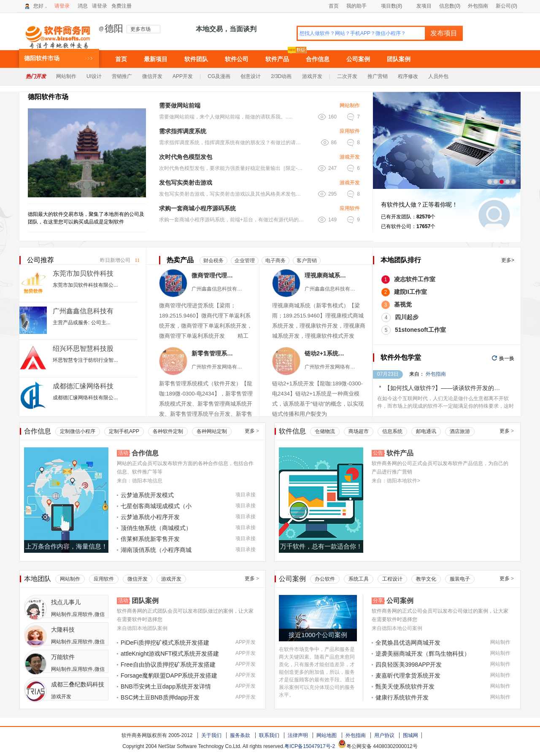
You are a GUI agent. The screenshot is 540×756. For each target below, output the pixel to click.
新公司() (506, 6)
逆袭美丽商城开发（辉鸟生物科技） (423, 654)
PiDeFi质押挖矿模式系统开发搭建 (165, 643)
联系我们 (269, 735)
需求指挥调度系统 (183, 131)
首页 (334, 6)
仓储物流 (325, 431)
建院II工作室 (410, 292)
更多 (252, 431)
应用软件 (350, 131)
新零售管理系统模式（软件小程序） (214, 353)
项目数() (388, 6)
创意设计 (251, 76)
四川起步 (407, 317)
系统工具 (359, 579)
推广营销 (378, 76)
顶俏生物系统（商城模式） (156, 528)
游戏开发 (312, 76)
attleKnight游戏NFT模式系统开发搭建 (170, 654)
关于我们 (211, 735)
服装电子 (460, 579)
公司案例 (358, 59)
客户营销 (307, 261)
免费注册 (121, 6)
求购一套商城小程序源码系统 (197, 208)
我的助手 (356, 6)
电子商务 (275, 261)
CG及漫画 (219, 76)
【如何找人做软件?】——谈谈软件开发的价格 (445, 388)
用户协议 (384, 735)
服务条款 (240, 735)
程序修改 (408, 76)
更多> (508, 260)
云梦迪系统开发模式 (147, 495)
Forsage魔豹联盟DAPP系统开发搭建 (169, 675)
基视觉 (403, 304)
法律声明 (298, 735)
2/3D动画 (281, 76)
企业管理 (245, 261)
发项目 (420, 6)
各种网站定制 (212, 431)
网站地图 (327, 735)
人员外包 (438, 76)
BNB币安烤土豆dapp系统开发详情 (166, 686)
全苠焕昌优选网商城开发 (408, 643)
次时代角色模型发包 (186, 157)
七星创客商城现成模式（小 (156, 506)
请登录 (62, 6)
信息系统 (392, 431)
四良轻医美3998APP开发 (409, 665)
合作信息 (318, 59)
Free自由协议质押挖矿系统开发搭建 (168, 665)
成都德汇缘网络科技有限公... (85, 398)
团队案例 (399, 59)
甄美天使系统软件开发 (405, 686)
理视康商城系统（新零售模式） (327, 275)
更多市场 (140, 29)
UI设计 (94, 76)
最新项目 (156, 59)
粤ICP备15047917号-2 (310, 746)
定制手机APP (124, 431)
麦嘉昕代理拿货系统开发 (408, 675)
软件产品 (277, 59)
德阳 (114, 29)
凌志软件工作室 (415, 279)
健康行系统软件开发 (402, 697)
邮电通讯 (426, 431)
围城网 (410, 735)
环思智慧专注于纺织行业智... (85, 360)
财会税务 (213, 261)
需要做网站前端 (180, 105)
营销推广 (122, 76)
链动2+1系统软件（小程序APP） (327, 353)
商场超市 (359, 431)
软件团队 (196, 59)
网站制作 (66, 76)
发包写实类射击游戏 (186, 183)
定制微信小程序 (78, 431)
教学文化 (426, 579)
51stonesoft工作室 (420, 330)
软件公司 (237, 59)
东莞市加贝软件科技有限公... (85, 285)
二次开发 (347, 76)
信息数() (450, 6)
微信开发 (152, 76)
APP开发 (183, 76)
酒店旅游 (460, 431)
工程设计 (392, 579)
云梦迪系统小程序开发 (150, 517)
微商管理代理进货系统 (214, 275)
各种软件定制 (168, 431)
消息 (83, 6)
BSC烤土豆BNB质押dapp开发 (160, 697)
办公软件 (325, 579)
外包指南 (478, 6)
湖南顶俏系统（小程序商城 (156, 550)
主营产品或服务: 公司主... (82, 323)
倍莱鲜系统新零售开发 (150, 539)
